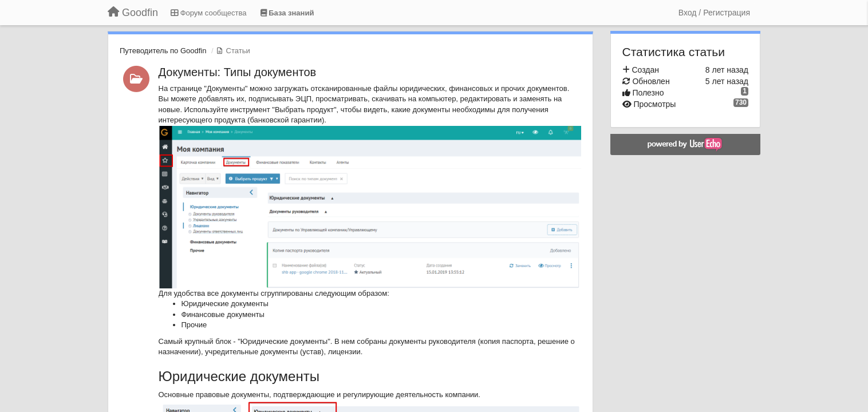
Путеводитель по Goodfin (163, 51)
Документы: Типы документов (238, 72)
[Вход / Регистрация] (714, 13)
